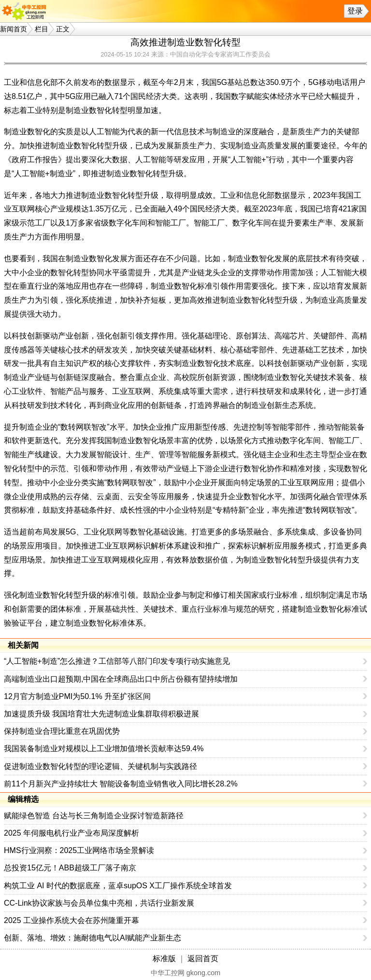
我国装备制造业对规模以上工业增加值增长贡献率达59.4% (104, 749)
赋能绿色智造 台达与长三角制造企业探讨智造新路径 (94, 816)
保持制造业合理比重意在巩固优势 (62, 731)
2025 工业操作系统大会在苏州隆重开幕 (71, 920)
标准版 (164, 959)
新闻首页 (14, 29)
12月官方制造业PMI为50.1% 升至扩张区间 (77, 696)
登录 (355, 11)
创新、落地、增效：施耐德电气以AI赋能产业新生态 (93, 938)
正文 (63, 29)
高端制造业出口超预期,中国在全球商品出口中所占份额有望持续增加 (121, 679)
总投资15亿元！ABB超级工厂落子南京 (70, 868)
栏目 (42, 29)
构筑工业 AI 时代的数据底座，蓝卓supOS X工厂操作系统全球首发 (118, 886)
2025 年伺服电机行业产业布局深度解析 (71, 833)
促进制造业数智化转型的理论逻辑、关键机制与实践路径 (100, 766)
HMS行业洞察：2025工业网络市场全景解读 (79, 850)
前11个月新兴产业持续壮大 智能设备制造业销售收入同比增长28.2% (121, 784)
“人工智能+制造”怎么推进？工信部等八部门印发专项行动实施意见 (117, 661)
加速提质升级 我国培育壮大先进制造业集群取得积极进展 (101, 714)
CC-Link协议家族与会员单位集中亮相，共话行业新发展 (99, 903)
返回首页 (203, 959)
